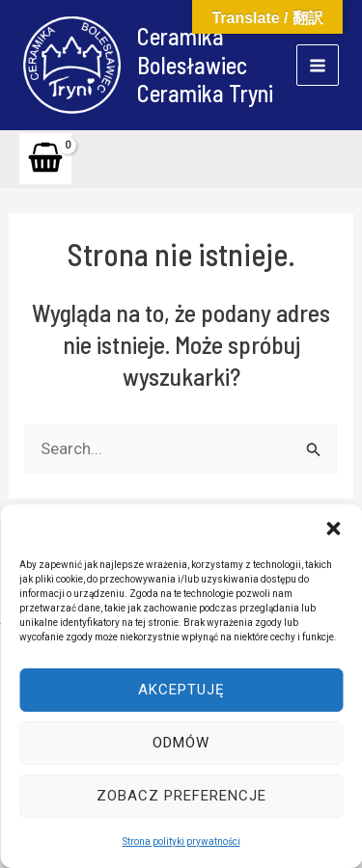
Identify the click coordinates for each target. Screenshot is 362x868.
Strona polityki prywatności (181, 841)
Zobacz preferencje (181, 796)
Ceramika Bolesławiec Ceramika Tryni (205, 65)
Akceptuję (181, 690)
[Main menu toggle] (318, 66)
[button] (333, 529)
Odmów (181, 743)
